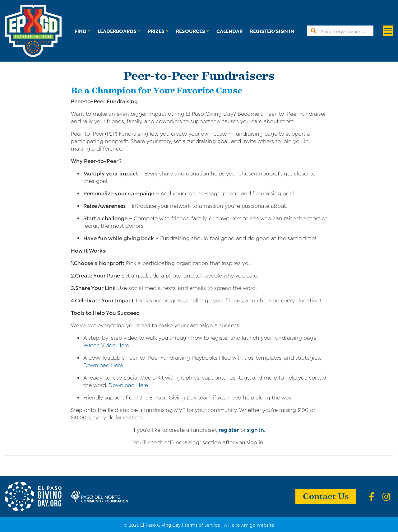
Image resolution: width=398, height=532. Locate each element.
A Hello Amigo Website (249, 525)
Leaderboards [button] (117, 31)
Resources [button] (191, 31)
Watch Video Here (106, 345)
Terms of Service (202, 525)
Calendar (229, 31)
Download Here (103, 365)
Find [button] (81, 31)
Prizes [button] (156, 31)
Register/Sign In (272, 31)
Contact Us (326, 496)
